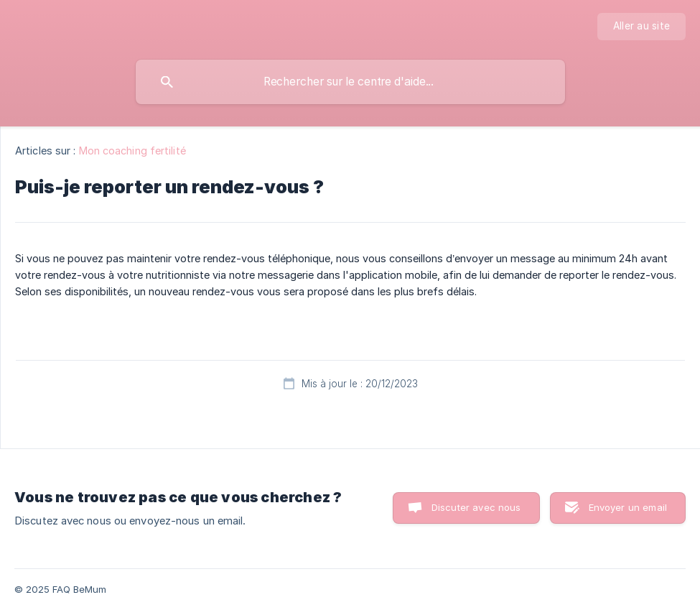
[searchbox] (350, 82)
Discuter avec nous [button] (476, 507)
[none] (641, 27)
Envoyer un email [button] (628, 507)
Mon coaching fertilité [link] (132, 151)
